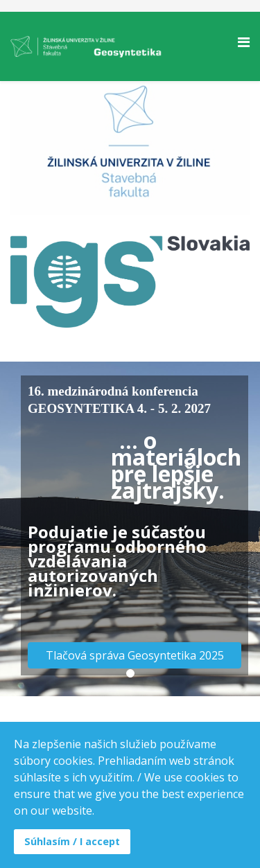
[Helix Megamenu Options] (244, 42)
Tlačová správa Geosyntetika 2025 (135, 655)
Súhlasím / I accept (72, 841)
